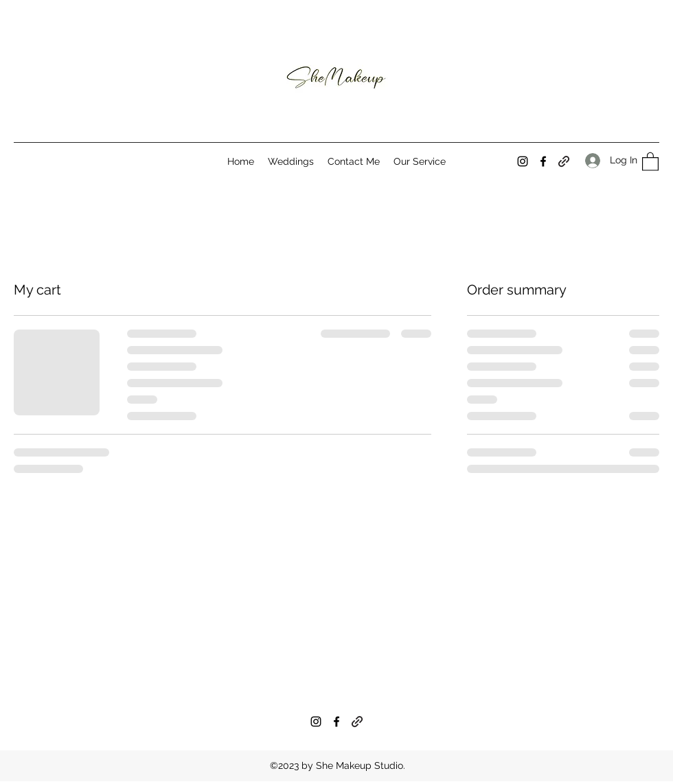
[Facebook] (543, 161)
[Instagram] (523, 161)
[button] (650, 161)
